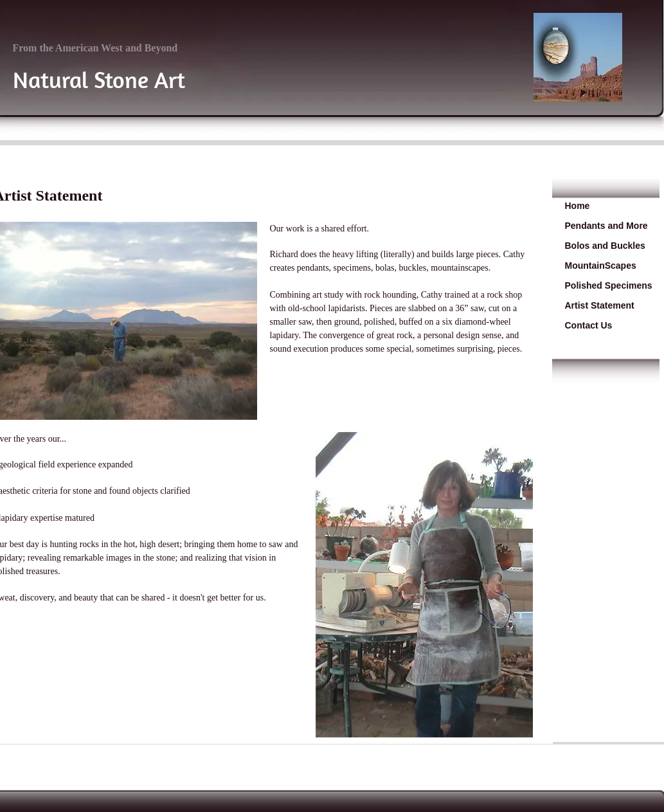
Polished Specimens (609, 285)
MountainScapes (601, 266)
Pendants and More (606, 226)
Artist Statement (600, 305)
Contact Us (589, 325)
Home (578, 206)
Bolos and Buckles (605, 246)
